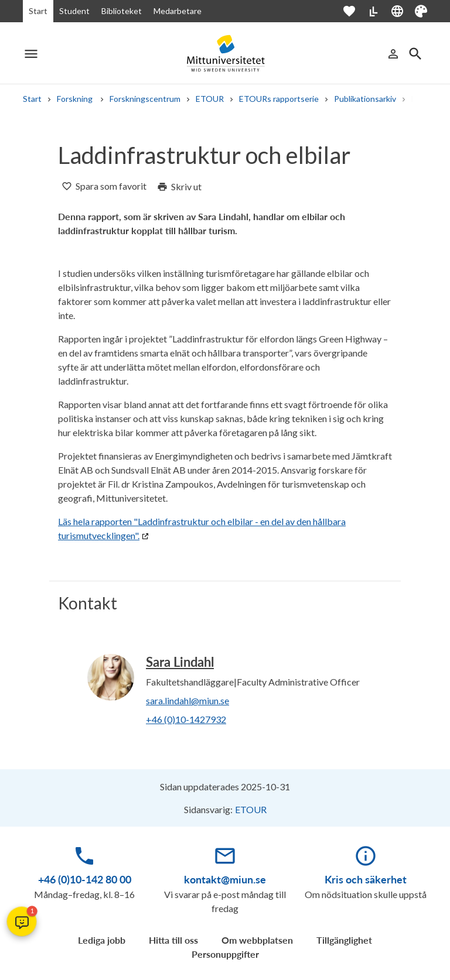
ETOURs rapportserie (279, 99)
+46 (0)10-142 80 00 (85, 879)
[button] (22, 921)
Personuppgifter (225, 954)
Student (74, 11)
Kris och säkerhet (366, 879)
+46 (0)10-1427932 (186, 719)
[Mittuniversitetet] (225, 54)
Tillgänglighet (344, 940)
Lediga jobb (102, 940)
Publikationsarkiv (365, 99)
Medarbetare (178, 11)
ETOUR (210, 99)
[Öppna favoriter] (355, 11)
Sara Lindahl (180, 662)
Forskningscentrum (145, 99)
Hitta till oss (173, 940)
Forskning (76, 99)
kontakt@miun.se (225, 879)
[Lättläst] (373, 11)
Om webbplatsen (257, 940)
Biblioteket (122, 11)
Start (38, 11)
